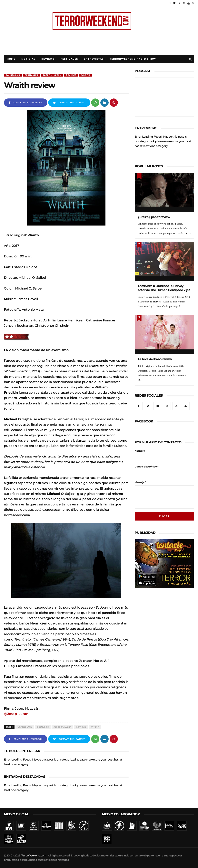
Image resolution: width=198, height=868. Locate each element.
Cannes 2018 (13, 75)
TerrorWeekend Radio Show (133, 59)
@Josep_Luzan (16, 714)
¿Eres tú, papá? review (154, 217)
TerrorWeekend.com (34, 856)
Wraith (86, 75)
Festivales (69, 59)
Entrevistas (94, 59)
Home (11, 59)
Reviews (48, 59)
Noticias (28, 59)
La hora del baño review (155, 359)
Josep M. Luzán (52, 75)
